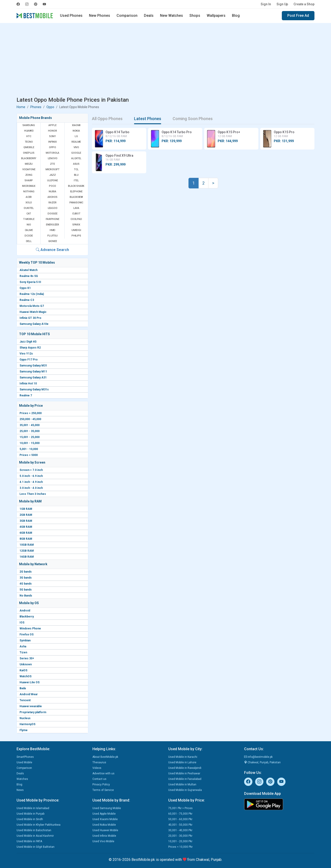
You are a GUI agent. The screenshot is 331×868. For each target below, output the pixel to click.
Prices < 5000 (29, 455)
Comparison (127, 16)
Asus (76, 164)
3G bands (26, 578)
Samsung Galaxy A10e (34, 324)
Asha (23, 646)
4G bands (26, 584)
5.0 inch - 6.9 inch (31, 476)
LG (76, 136)
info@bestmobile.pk (258, 757)
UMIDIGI (76, 230)
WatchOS (26, 676)
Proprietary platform (33, 712)
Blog (236, 16)
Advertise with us (103, 773)
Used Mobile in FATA (29, 841)
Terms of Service (103, 790)
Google (76, 153)
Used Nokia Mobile (104, 825)
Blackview (76, 197)
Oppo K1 (25, 288)
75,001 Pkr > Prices (180, 808)
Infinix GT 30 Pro (30, 318)
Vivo (76, 147)
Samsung (29, 125)
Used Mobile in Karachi (183, 757)
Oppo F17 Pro (29, 360)
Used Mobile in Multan (182, 784)
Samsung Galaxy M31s (34, 389)
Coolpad (76, 219)
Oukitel (29, 208)
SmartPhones (25, 757)
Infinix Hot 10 (28, 384)
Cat (29, 214)
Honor (52, 131)
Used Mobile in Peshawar (184, 773)
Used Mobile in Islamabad (33, 808)
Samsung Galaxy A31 (33, 378)
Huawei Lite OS (30, 682)
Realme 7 (26, 395)
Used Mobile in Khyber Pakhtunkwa (39, 825)
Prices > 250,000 (31, 413)
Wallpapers (216, 16)
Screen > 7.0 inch (31, 470)
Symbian (25, 640)
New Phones (100, 16)
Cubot (76, 214)
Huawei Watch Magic (33, 312)
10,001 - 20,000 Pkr (180, 841)
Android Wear (29, 694)
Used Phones (71, 16)
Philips (76, 236)
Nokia (76, 131)
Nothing (29, 192)
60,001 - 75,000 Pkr (180, 814)
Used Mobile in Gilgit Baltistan (36, 847)
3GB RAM (26, 521)
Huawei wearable (31, 706)
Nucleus (25, 718)
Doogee (53, 214)
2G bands (26, 572)
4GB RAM (26, 527)
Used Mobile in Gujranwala (185, 790)
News (20, 790)
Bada (23, 688)
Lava (76, 208)
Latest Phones (148, 119)
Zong (29, 175)
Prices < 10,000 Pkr (180, 847)
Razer (52, 203)
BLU (76, 175)
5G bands (26, 590)
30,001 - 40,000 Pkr (180, 830)
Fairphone (52, 219)
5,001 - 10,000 (29, 449)
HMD (53, 230)
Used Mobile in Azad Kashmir (35, 836)
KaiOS (23, 670)
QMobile (29, 147)
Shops (195, 16)
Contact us (99, 779)
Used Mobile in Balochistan (34, 830)
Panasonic (76, 203)
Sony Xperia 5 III (30, 282)
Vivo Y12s (26, 354)
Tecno (29, 142)
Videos (97, 768)
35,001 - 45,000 (30, 425)
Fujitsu (53, 236)
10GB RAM (27, 545)
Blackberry (27, 617)
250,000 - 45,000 (30, 419)
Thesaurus (99, 762)
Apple (52, 125)
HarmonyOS (27, 724)
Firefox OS (27, 634)
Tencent (25, 700)
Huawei (29, 131)
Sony (53, 136)
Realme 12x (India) (32, 294)
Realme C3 (27, 300)
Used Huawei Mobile (105, 830)
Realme (76, 142)
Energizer (53, 225)
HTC (29, 136)
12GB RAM (27, 551)
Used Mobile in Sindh (30, 819)
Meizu (29, 164)
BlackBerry (29, 158)
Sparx (76, 225)
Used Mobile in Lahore (182, 762)
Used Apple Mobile (104, 814)
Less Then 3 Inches (33, 494)
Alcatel (76, 158)
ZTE (52, 164)
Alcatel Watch (29, 270)
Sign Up (282, 4)
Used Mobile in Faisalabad (185, 779)
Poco (52, 186)
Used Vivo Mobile (103, 841)
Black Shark (76, 186)
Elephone (76, 192)
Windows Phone (30, 629)
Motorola (53, 153)
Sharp (29, 180)
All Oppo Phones (107, 119)
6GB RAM (26, 533)
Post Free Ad (298, 16)
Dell (29, 241)
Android (25, 611)
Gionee (53, 241)
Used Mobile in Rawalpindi (185, 768)
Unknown (26, 664)
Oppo (50, 107)
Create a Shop (304, 4)
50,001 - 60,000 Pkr (180, 819)
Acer (29, 197)
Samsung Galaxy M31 (33, 366)
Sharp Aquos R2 (30, 348)
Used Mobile (24, 762)
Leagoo (53, 208)
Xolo (29, 203)
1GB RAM (26, 509)
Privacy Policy (101, 784)
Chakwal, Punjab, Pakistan (262, 762)
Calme (29, 230)
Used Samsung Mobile (107, 808)
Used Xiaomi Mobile (105, 819)
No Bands (26, 596)
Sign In (266, 4)
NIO (29, 225)
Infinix (53, 142)
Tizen (23, 652)
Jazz (53, 175)
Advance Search (52, 250)
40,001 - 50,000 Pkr (180, 825)
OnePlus (29, 153)
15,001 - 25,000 (30, 437)
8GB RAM (26, 539)
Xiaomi (76, 125)
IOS (22, 623)
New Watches (171, 16)
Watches (22, 779)
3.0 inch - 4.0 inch (31, 488)
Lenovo (53, 158)
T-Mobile (29, 219)
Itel (76, 180)
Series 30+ (27, 658)
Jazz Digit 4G (28, 342)
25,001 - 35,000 (30, 431)
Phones (36, 107)
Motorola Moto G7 (32, 306)
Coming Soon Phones (193, 119)
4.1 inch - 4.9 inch (31, 482)
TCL (76, 169)
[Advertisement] (165, 61)
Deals (149, 16)
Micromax (29, 186)
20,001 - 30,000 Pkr (180, 836)
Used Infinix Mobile (104, 836)
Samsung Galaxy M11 (33, 372)
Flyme (24, 730)
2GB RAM (26, 515)
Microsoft (53, 169)
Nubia (52, 192)
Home (21, 107)
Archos (53, 197)
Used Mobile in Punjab (30, 814)
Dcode (29, 236)
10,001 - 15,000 (30, 443)
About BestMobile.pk (105, 757)
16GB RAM (27, 557)
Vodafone (29, 169)
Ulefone (53, 180)
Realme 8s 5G (29, 276)
